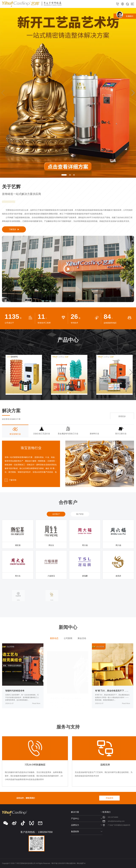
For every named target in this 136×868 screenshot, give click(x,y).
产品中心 (75, 818)
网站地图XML (71, 863)
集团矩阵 (75, 831)
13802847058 (45, 832)
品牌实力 (75, 825)
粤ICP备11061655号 (59, 863)
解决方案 (75, 812)
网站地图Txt (81, 863)
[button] (64, 175)
